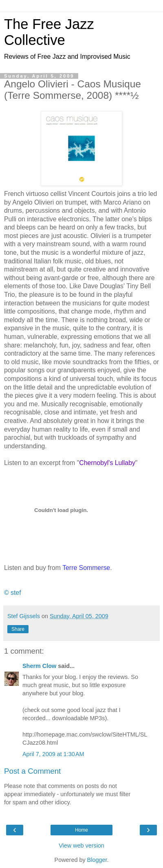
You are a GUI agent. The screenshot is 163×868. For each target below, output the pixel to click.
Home (81, 830)
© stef (13, 593)
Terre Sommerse (86, 568)
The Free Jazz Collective (49, 32)
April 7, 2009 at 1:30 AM (53, 754)
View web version (81, 846)
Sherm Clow (39, 666)
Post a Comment (32, 771)
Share (18, 629)
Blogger (97, 860)
